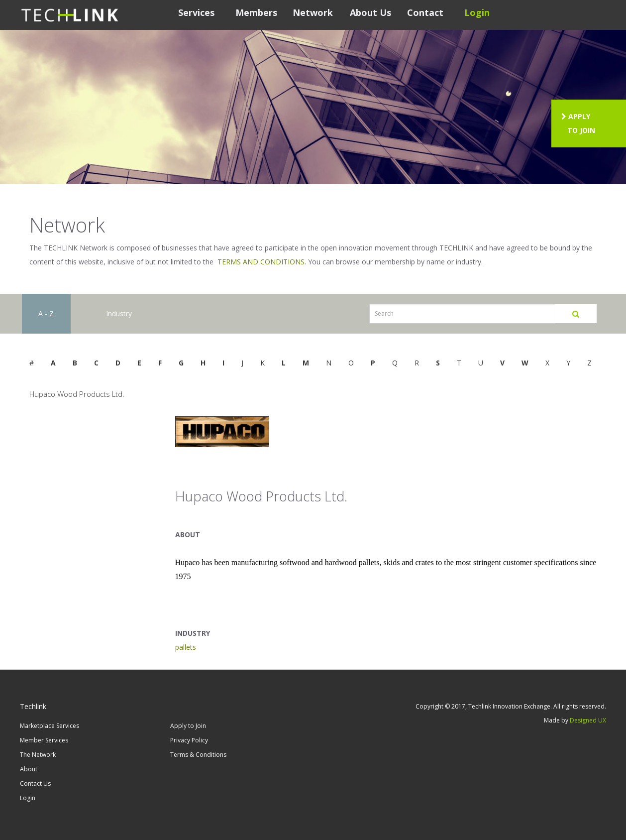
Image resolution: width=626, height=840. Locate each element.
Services (196, 12)
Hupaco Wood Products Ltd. (77, 394)
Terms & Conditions (198, 755)
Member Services (44, 740)
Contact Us (35, 783)
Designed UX (588, 720)
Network (313, 12)
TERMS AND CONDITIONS (261, 262)
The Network (38, 755)
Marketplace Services (50, 726)
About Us (370, 12)
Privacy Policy (189, 740)
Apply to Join (188, 726)
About (29, 769)
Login (477, 12)
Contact (425, 12)
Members (256, 12)
